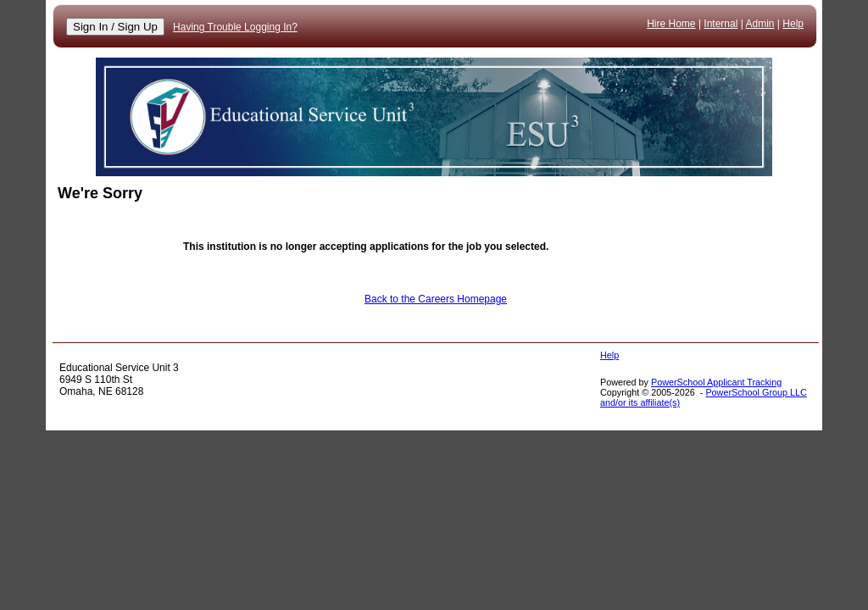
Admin (760, 24)
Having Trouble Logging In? (235, 27)
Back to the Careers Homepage (436, 299)
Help (793, 24)
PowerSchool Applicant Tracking (716, 382)
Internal (721, 24)
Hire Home (671, 24)
